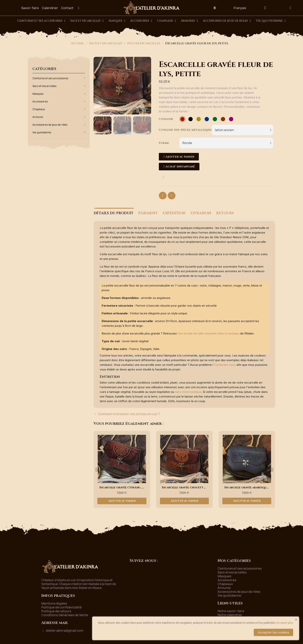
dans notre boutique (188, 392)
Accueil (77, 43)
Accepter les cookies (273, 632)
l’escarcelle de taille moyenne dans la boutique (208, 333)
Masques (117, 21)
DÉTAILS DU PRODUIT (113, 213)
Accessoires (141, 21)
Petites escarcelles (144, 43)
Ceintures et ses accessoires (41, 21)
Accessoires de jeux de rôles (227, 21)
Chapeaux (167, 21)
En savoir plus (285, 623)
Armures (189, 21)
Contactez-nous (225, 365)
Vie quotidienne (271, 21)
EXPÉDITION (173, 213)
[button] (215, 8)
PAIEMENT (148, 213)
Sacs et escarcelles (87, 21)
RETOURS (224, 213)
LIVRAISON (200, 213)
